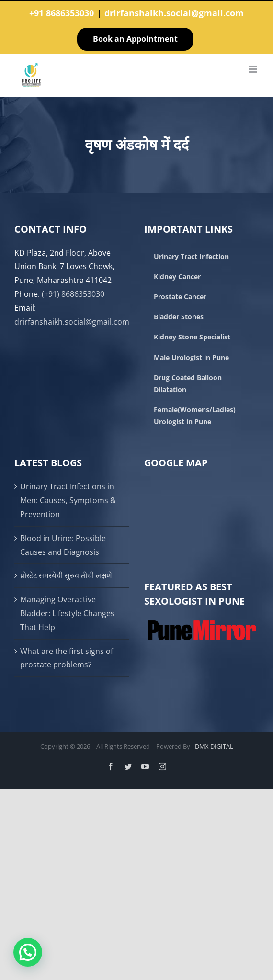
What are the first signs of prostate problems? (67, 658)
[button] (28, 952)
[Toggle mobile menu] (254, 69)
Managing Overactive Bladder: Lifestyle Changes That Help (67, 613)
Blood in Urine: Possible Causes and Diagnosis (63, 545)
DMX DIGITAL (214, 746)
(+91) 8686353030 (73, 294)
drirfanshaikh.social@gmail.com (174, 13)
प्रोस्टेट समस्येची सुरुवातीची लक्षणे (66, 575)
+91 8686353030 (62, 13)
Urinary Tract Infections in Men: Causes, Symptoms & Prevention (68, 500)
